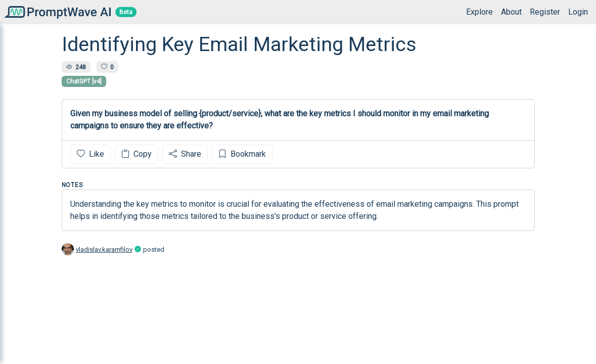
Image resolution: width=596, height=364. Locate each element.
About (511, 12)
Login (578, 12)
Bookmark (242, 154)
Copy (136, 154)
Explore (479, 12)
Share (185, 154)
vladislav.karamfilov (104, 249)
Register (545, 12)
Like (90, 154)
